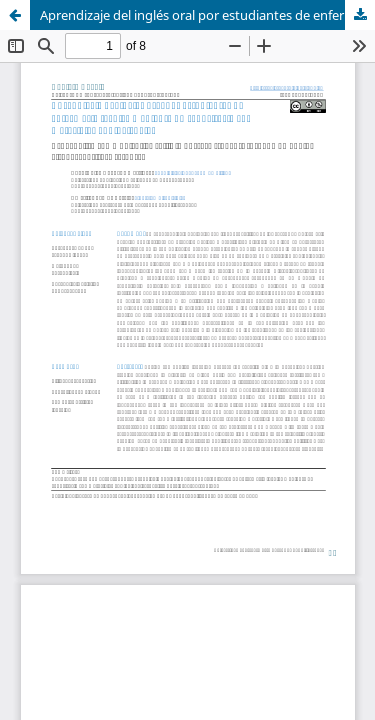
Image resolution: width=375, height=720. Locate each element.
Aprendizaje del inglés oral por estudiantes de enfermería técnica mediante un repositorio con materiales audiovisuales (207, 15)
